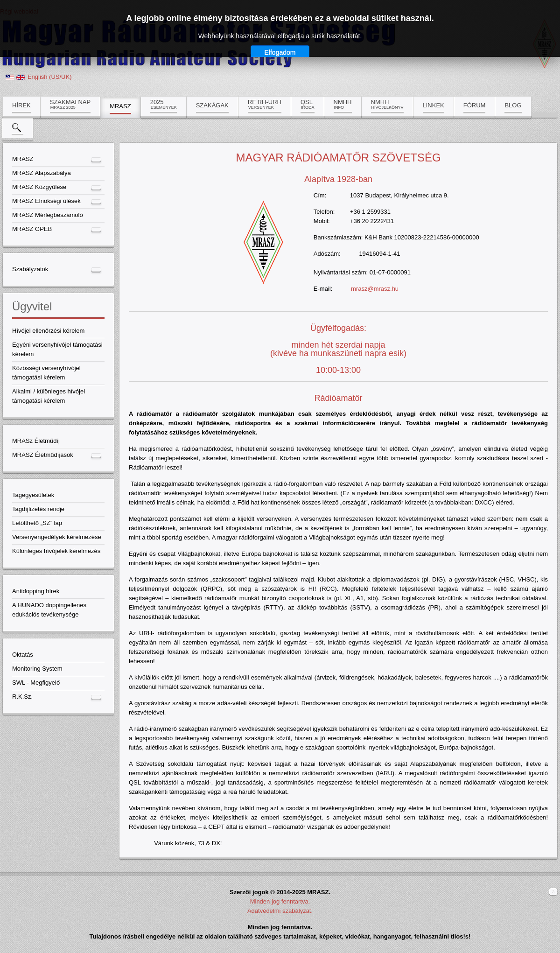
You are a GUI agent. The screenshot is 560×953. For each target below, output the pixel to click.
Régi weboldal (19, 11)
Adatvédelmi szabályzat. (280, 911)
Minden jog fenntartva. (280, 901)
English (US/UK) (50, 77)
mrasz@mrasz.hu (375, 289)
